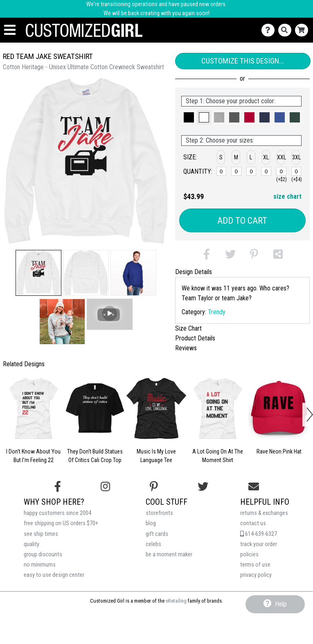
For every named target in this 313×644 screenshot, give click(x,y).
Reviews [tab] (186, 348)
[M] (236, 171)
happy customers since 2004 (57, 513)
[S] (221, 171)
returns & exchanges (264, 513)
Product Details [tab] (195, 338)
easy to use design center (54, 575)
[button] (38, 273)
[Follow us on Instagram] (105, 487)
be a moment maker (169, 554)
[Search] (287, 30)
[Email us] (254, 487)
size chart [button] (287, 196)
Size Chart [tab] (188, 328)
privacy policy (256, 575)
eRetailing (176, 601)
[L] (251, 171)
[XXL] (281, 171)
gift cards (157, 534)
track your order (259, 544)
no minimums (40, 565)
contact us (253, 523)
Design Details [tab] (194, 272)
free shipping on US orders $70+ (61, 523)
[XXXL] (296, 171)
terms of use (255, 565)
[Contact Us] (270, 30)
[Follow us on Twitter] (203, 487)
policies (249, 554)
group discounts (43, 554)
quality (32, 544)
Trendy (217, 312)
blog (151, 523)
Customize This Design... (243, 61)
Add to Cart (242, 221)
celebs (153, 544)
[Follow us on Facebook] (58, 487)
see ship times (41, 534)
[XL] (266, 171)
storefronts (159, 513)
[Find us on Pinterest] (154, 487)
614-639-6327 (259, 534)
